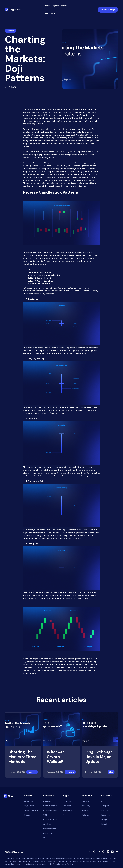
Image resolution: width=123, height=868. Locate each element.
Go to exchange (108, 10)
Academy (32, 772)
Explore (55, 6)
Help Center (50, 13)
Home (47, 6)
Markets (65, 6)
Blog (111, 772)
